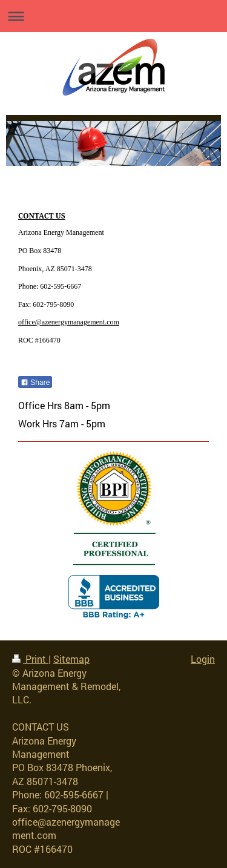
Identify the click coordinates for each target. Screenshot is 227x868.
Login (203, 659)
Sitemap (71, 659)
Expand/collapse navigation (113, 16)
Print (30, 659)
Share (35, 383)
